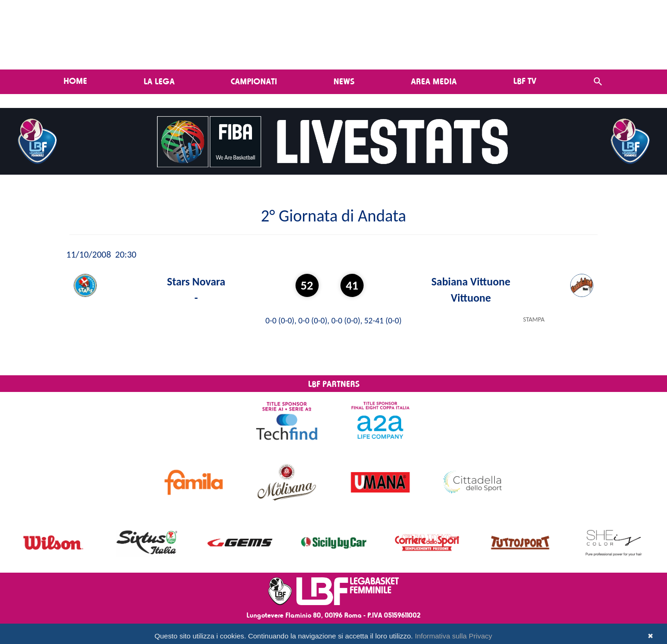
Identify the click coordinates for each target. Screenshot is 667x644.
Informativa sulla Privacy (454, 636)
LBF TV (525, 81)
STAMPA (534, 319)
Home (75, 81)
